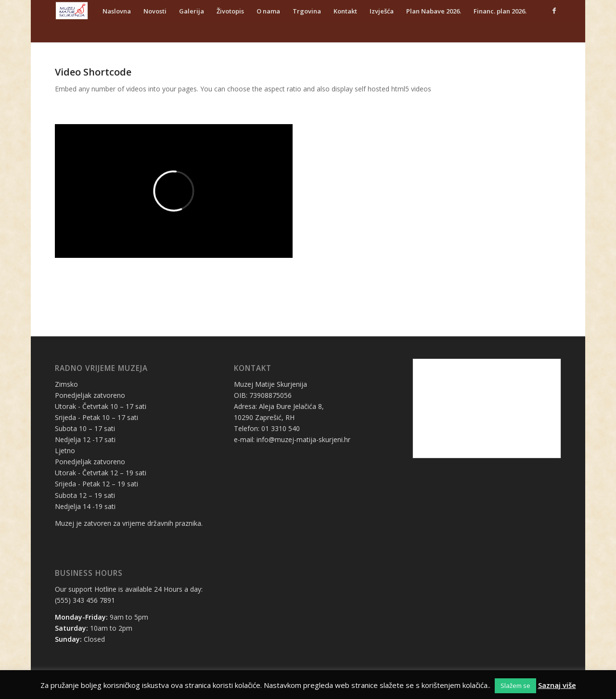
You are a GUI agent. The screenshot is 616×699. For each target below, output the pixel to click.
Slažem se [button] (515, 686)
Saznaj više (557, 685)
